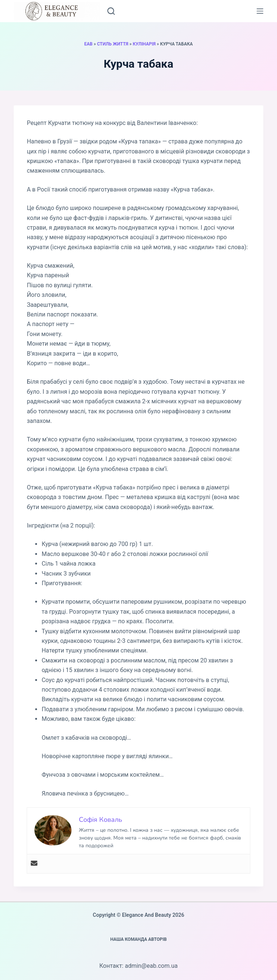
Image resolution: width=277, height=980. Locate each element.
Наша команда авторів (139, 939)
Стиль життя (113, 44)
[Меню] (260, 11)
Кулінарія (144, 44)
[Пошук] (111, 11)
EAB (89, 44)
